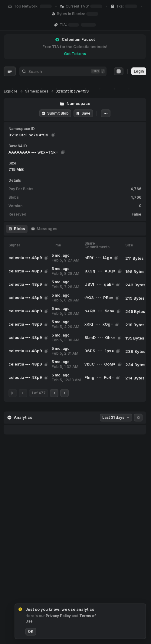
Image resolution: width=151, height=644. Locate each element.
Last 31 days (116, 417)
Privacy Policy (59, 616)
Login (139, 71)
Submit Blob (55, 113)
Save (83, 113)
